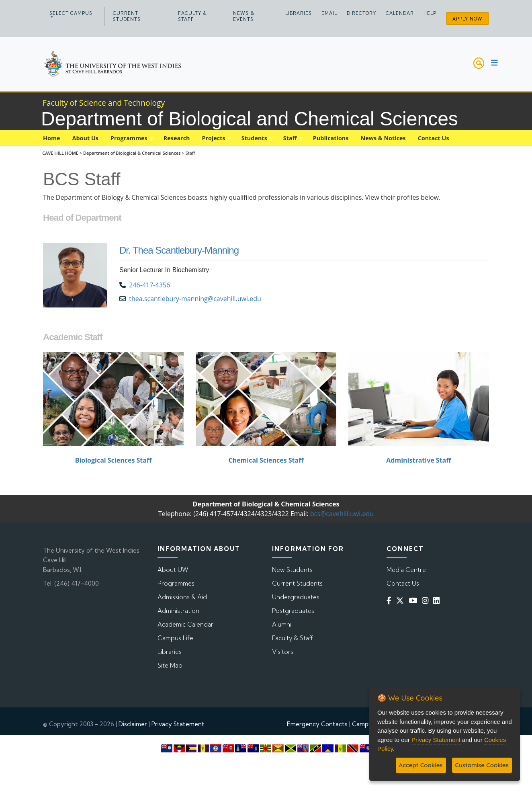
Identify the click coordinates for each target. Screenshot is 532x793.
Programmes (176, 583)
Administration (178, 611)
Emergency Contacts (317, 724)
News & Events (244, 16)
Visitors (283, 652)
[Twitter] (402, 600)
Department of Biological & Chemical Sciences (133, 153)
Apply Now (468, 19)
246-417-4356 (149, 285)
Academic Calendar (185, 624)
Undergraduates (296, 597)
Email (329, 13)
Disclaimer (133, 724)
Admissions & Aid (182, 597)
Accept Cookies (421, 765)
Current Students (127, 16)
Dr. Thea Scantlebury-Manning (179, 250)
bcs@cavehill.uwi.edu (342, 514)
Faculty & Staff (192, 16)
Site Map (170, 665)
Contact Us (403, 583)
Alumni (282, 624)
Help (430, 13)
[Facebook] (391, 600)
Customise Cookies (482, 765)
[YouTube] (414, 600)
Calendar (400, 13)
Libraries (299, 13)
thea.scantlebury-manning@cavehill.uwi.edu (196, 299)
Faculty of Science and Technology (104, 103)
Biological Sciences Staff (114, 460)
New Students (292, 570)
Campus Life (175, 638)
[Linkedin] (438, 600)
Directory (361, 13)
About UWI (174, 570)
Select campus (71, 13)
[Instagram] (427, 600)
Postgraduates (293, 611)
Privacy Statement (178, 724)
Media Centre (406, 570)
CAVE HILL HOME (60, 153)
